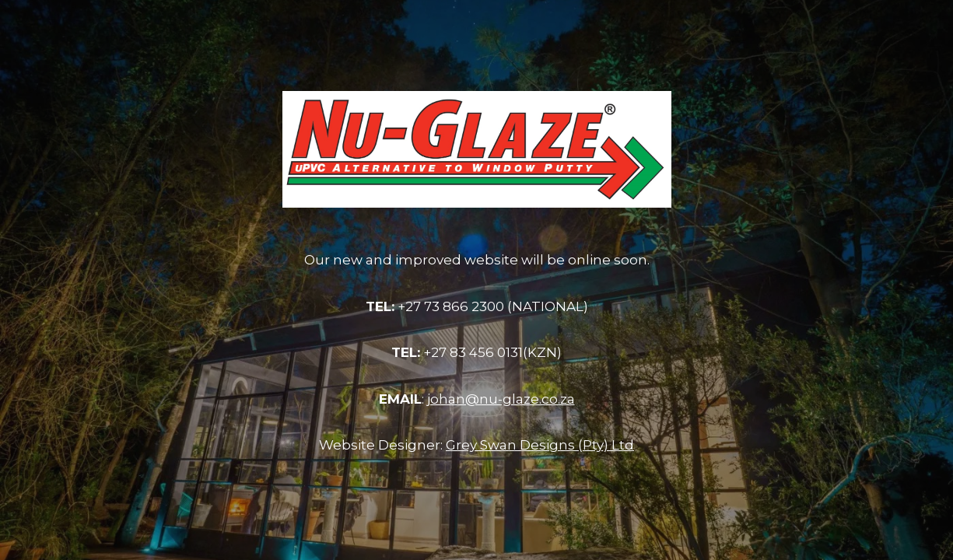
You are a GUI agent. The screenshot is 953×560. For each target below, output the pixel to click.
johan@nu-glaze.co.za (501, 399)
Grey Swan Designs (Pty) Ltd (540, 445)
